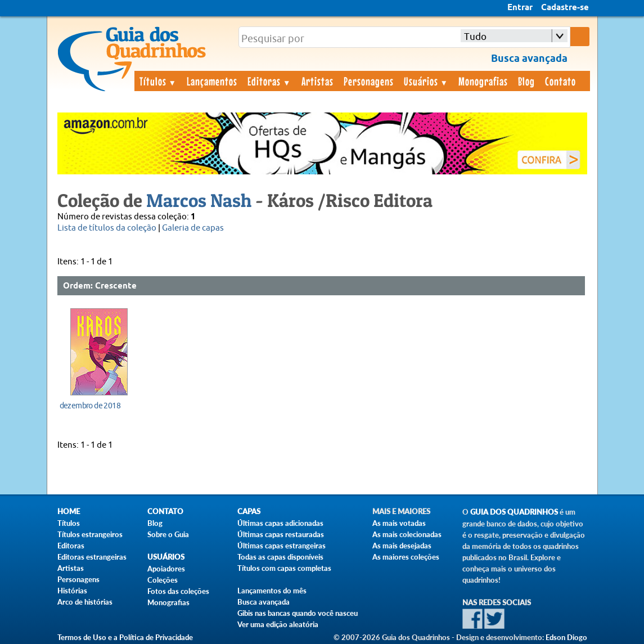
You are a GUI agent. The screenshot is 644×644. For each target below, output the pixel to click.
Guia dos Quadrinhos (514, 512)
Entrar (520, 8)
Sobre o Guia (168, 534)
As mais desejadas (402, 546)
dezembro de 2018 (90, 406)
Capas (249, 512)
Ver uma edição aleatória (278, 624)
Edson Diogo (566, 637)
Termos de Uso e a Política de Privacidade (125, 637)
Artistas (318, 81)
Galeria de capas (193, 228)
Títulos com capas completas (284, 568)
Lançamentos (212, 81)
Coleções (163, 580)
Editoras (269, 81)
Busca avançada (264, 602)
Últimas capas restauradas (281, 534)
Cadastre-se (565, 8)
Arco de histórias (85, 602)
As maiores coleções (406, 557)
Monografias (483, 81)
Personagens (369, 81)
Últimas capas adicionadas (280, 523)
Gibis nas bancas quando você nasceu (298, 613)
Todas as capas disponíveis (280, 557)
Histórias (72, 591)
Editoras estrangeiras (92, 557)
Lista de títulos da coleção (107, 228)
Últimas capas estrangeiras (282, 546)
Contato (560, 81)
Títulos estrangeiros (90, 534)
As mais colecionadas (407, 534)
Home (69, 512)
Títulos (158, 81)
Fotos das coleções (178, 591)
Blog (526, 81)
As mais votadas (399, 523)
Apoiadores (166, 569)
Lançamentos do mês (272, 591)
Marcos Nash (199, 200)
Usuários (426, 81)
